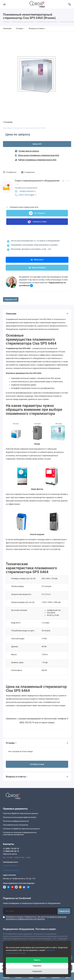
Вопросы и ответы (37, 29)
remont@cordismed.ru (11, 870)
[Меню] (4, 4)
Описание (7, 29)
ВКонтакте (37, 260)
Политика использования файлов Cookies (20, 817)
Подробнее (37, 966)
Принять (37, 960)
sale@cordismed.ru (10, 866)
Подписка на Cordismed (17, 898)
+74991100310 (24, 195)
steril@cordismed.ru (28, 191)
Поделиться (11, 299)
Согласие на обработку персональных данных (21, 829)
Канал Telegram (37, 268)
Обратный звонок (10, 854)
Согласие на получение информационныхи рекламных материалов (20, 833)
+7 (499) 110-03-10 (11, 849)
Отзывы (20, 29)
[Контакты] (70, 4)
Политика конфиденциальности (16, 821)
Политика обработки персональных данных (20, 813)
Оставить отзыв (37, 764)
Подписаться (64, 911)
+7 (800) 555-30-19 (11, 851)
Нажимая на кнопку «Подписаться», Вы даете (36, 918)
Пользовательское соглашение (16, 825)
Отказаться (37, 971)
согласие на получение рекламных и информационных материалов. (36, 918)
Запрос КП (37, 144)
